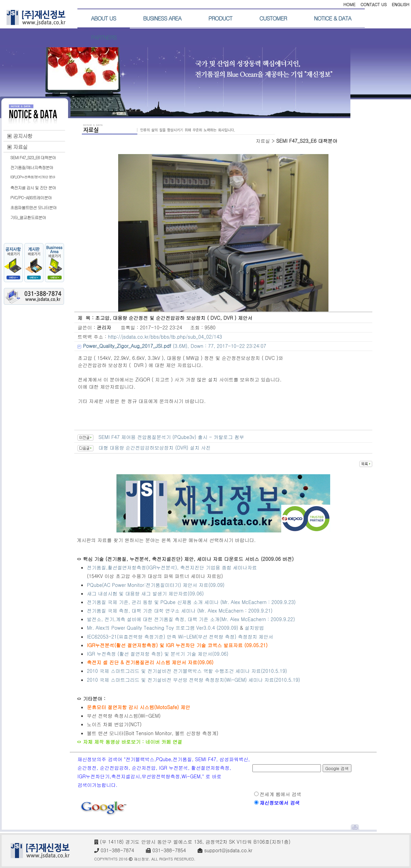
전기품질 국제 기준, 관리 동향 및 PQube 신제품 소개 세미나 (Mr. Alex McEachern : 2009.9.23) (191, 602)
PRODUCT (220, 18)
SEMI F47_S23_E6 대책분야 (33, 157)
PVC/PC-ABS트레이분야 (31, 197)
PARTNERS (104, 37)
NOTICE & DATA (332, 18)
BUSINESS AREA (162, 18)
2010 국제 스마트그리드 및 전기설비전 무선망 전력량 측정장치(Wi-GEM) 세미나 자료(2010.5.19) (194, 680)
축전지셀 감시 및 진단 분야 (33, 187)
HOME (349, 4)
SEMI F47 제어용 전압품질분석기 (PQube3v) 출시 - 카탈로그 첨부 (171, 437)
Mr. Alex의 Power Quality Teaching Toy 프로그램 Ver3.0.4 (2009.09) (163, 628)
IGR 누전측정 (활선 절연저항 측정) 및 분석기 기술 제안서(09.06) (158, 654)
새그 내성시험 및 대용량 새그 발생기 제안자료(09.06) (145, 593)
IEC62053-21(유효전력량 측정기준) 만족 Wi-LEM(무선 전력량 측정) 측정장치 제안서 (180, 637)
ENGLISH (401, 4)
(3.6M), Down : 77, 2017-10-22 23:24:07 (175, 346)
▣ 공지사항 (20, 136)
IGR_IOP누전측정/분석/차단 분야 (33, 177)
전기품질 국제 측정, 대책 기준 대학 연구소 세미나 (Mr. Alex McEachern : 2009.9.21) (180, 611)
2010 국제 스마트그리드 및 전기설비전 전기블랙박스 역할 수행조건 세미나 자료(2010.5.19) (187, 671)
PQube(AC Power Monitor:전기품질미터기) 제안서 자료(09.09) (156, 585)
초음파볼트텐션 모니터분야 (33, 207)
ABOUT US (104, 18)
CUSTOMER (273, 18)
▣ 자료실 (17, 147)
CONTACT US (373, 4)
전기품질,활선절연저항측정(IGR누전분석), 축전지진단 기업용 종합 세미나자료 (172, 567)
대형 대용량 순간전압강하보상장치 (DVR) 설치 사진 (154, 448)
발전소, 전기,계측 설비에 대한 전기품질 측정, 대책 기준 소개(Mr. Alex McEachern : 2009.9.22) (192, 619)
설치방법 (254, 628)
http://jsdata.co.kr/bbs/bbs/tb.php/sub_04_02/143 (165, 337)
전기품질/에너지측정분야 (32, 167)
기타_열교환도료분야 (28, 217)
